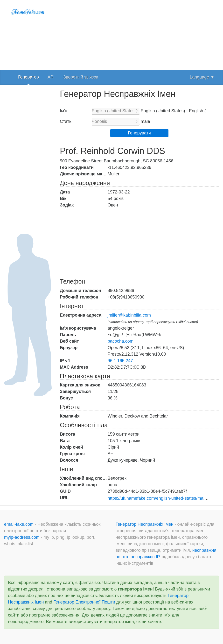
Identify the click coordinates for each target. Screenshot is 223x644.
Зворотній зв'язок (81, 77)
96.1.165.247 (120, 361)
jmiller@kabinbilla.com (129, 315)
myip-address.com (22, 537)
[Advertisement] (139, 34)
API (51, 77)
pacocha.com (121, 341)
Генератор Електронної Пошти (84, 602)
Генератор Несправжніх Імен (145, 524)
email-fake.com (19, 524)
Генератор (28, 77)
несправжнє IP (145, 557)
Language (202, 77)
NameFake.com (28, 12)
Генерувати (139, 133)
